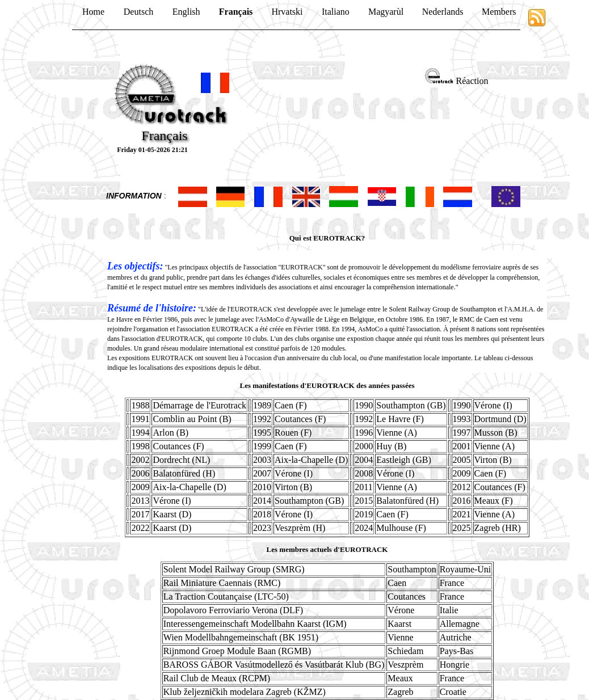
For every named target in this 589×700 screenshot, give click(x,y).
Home (93, 12)
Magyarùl (386, 12)
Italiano (336, 12)
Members (499, 12)
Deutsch (138, 12)
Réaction (472, 81)
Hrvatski (287, 12)
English (186, 12)
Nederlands (443, 12)
